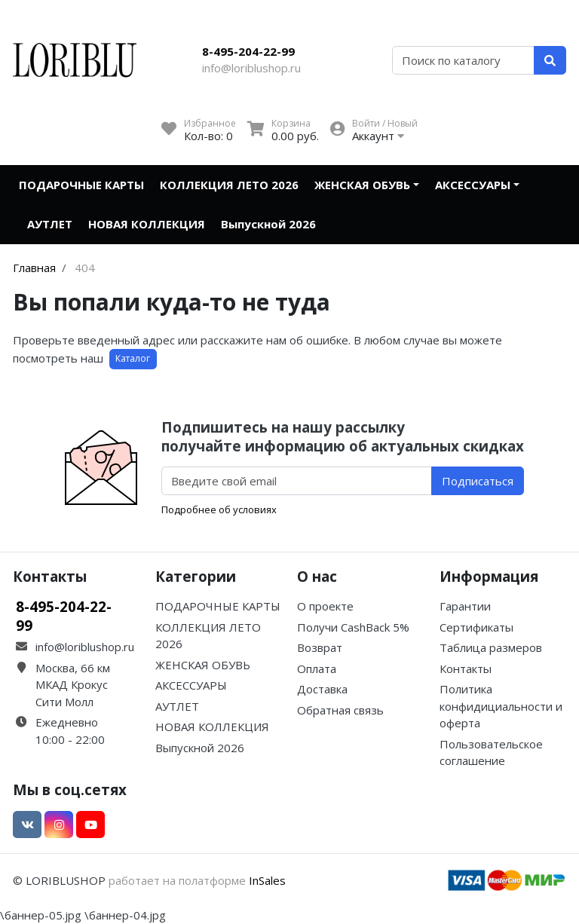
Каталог (133, 358)
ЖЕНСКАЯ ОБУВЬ (362, 185)
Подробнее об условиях (219, 509)
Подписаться (478, 481)
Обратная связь (340, 710)
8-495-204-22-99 (248, 51)
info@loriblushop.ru (251, 68)
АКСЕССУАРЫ (473, 185)
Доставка (322, 689)
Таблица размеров (491, 647)
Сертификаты (476, 627)
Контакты (466, 669)
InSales (267, 880)
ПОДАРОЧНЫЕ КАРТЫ (81, 185)
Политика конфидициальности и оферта (501, 706)
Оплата (317, 669)
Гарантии (465, 606)
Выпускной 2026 (268, 224)
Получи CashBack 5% (353, 627)
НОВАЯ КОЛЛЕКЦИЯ (147, 224)
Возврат (320, 647)
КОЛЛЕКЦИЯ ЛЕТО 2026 (229, 185)
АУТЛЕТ (50, 224)
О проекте (325, 606)
